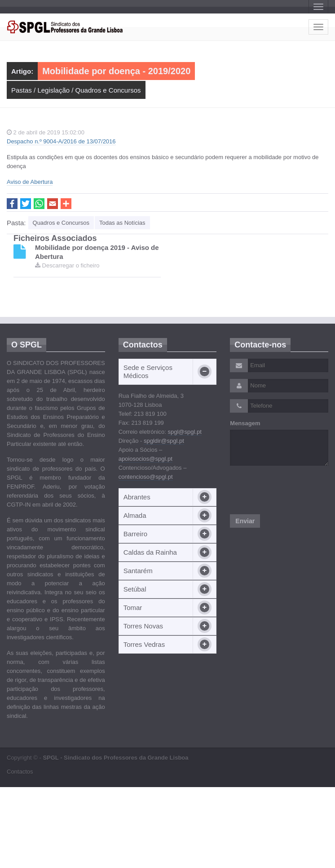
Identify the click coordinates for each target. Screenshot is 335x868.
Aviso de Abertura (30, 182)
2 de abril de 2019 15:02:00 (46, 132)
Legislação (53, 90)
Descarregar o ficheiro (67, 265)
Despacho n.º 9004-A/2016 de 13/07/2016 (61, 141)
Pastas (22, 90)
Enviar (245, 521)
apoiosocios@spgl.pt (145, 459)
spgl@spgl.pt (184, 432)
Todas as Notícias (122, 223)
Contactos (20, 772)
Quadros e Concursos (108, 90)
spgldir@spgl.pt (164, 441)
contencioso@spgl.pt (146, 477)
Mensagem (245, 423)
